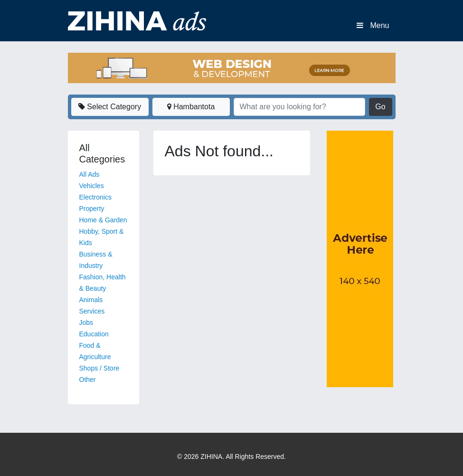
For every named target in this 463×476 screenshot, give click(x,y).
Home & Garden (103, 220)
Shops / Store (99, 368)
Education (94, 334)
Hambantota (191, 107)
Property (92, 209)
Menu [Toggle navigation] (373, 25)
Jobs (86, 323)
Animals (91, 300)
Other (88, 380)
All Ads (90, 174)
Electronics (95, 197)
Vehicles (92, 186)
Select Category (110, 107)
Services (92, 311)
